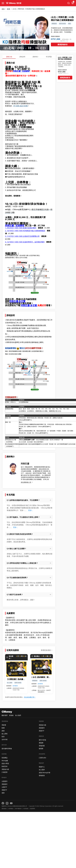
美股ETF (4, 790)
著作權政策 (18, 809)
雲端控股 (42, 746)
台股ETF (4, 787)
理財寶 (4, 725)
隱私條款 (4, 809)
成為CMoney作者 (45, 773)
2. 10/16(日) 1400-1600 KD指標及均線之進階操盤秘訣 (25, 231)
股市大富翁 (42, 740)
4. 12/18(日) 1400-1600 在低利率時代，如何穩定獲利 (25, 242)
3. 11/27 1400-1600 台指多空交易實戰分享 (22, 236)
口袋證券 (5, 772)
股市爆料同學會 (7, 749)
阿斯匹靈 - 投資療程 (21, 71)
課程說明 (22, 57)
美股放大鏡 (5, 769)
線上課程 (5, 734)
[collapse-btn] (3, 3)
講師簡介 (36, 57)
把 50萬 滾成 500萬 (21, 106)
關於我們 (5, 715)
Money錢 (5, 761)
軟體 (3, 728)
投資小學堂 (5, 763)
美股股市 (5, 784)
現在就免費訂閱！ (30, 697)
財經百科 (5, 766)
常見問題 (49, 57)
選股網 (41, 743)
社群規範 (26, 809)
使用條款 (11, 809)
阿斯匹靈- (14, 301)
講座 (3, 731)
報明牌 (41, 749)
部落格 (11, 715)
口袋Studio (42, 758)
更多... (31, 510)
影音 (3, 737)
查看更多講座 (46, 650)
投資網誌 (5, 758)
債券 (3, 793)
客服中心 (42, 767)
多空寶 (34, 305)
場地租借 (42, 775)
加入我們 (18, 715)
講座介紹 (9, 57)
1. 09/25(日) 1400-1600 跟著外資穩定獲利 (21, 228)
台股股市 (5, 781)
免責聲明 (32, 809)
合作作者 (5, 739)
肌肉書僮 (15, 686)
